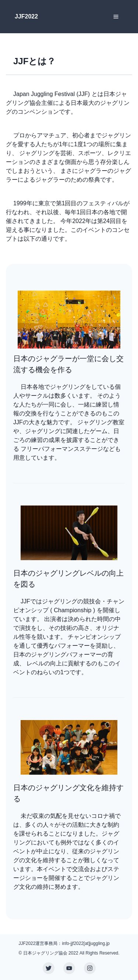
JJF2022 (26, 16)
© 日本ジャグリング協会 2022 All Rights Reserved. (69, 953)
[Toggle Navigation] (116, 17)
